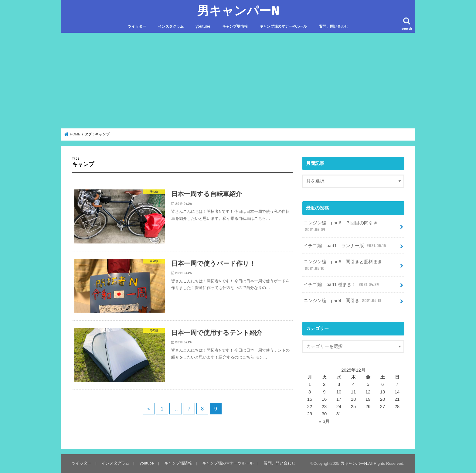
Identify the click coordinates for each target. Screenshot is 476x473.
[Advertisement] (238, 81)
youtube (203, 26)
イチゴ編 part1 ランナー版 (345, 246)
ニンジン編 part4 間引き (343, 301)
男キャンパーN (238, 10)
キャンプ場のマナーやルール (283, 26)
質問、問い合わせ (334, 26)
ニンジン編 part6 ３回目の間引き (341, 226)
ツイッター (137, 26)
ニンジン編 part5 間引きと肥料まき (343, 265)
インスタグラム (171, 26)
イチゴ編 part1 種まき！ (342, 284)
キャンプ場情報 (235, 26)
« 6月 (324, 421)
